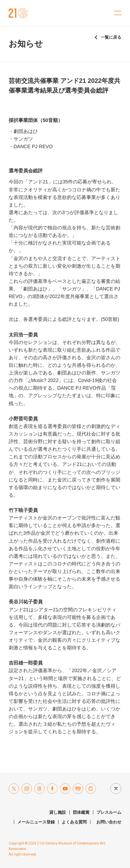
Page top (114, 788)
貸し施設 (58, 812)
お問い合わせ (109, 822)
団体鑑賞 (81, 812)
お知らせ (26, 44)
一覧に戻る (111, 37)
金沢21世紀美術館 (19, 13)
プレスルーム (109, 812)
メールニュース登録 (36, 822)
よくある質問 (74, 822)
